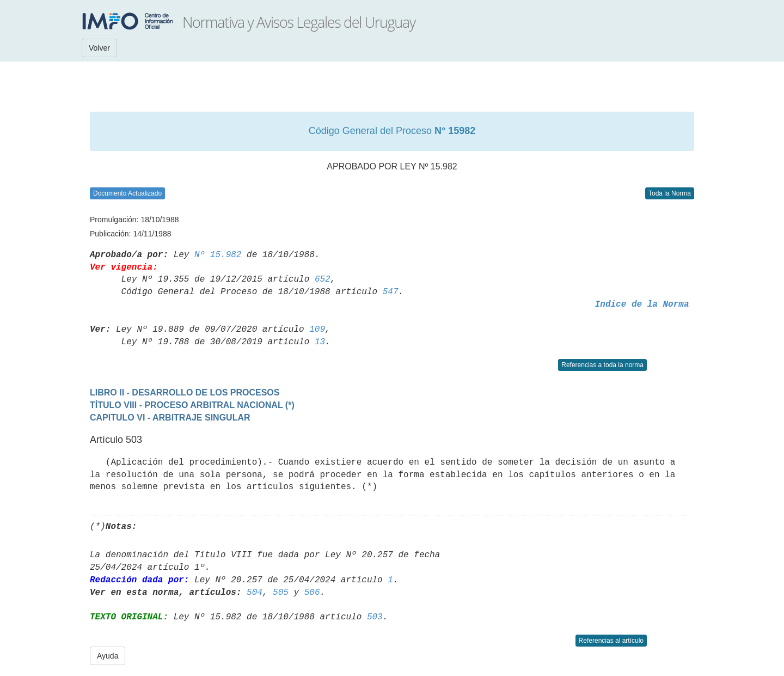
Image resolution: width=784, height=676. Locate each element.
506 (312, 593)
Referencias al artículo (611, 641)
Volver (99, 48)
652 (323, 279)
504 (255, 593)
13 (320, 342)
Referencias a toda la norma (602, 365)
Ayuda (108, 656)
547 (391, 292)
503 (375, 617)
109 (317, 330)
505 (281, 593)
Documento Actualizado (127, 193)
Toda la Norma (670, 193)
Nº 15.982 (218, 255)
